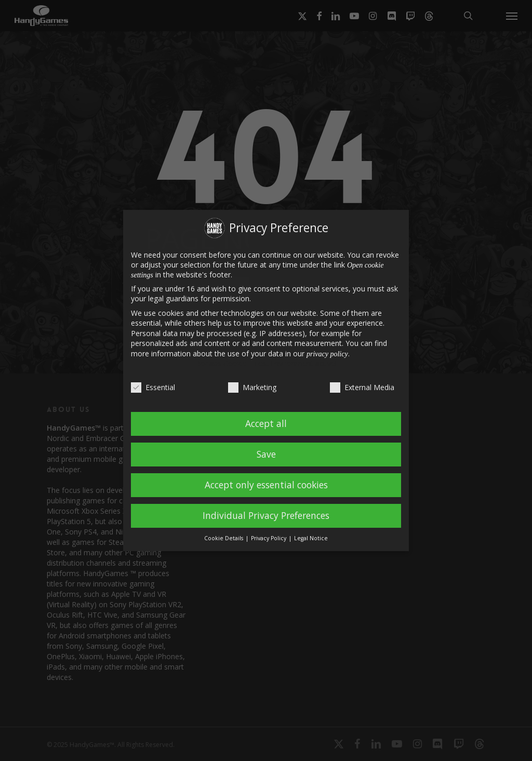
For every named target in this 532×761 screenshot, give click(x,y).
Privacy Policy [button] (269, 538)
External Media (362, 387)
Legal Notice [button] (311, 538)
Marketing (252, 387)
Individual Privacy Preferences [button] (266, 515)
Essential (153, 387)
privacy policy (327, 354)
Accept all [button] (266, 423)
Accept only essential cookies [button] (266, 485)
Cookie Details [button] (224, 538)
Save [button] (266, 454)
